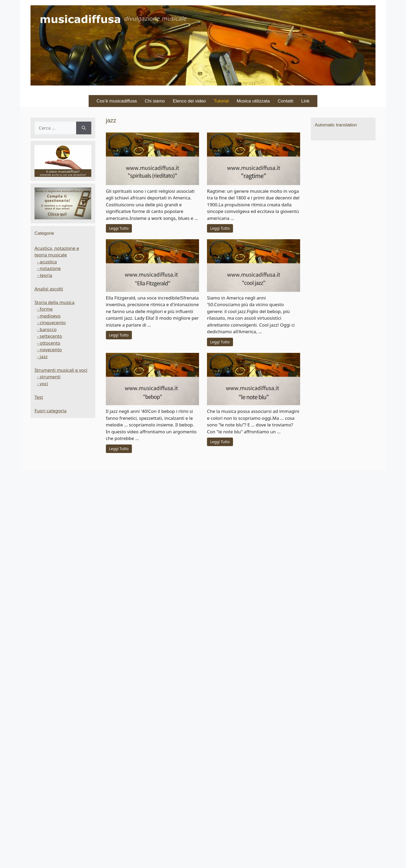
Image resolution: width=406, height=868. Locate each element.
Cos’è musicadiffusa (117, 101)
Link (305, 101)
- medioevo (49, 316)
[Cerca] (84, 128)
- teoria (45, 275)
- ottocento (49, 343)
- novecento (49, 350)
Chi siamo (155, 101)
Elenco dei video (189, 101)
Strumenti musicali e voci (61, 370)
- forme (45, 309)
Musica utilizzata (253, 101)
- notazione (49, 268)
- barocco (47, 329)
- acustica (47, 262)
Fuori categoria (51, 411)
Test (39, 397)
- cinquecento (51, 322)
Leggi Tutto (119, 228)
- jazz (42, 356)
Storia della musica (55, 302)
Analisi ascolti (49, 289)
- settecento (50, 336)
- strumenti (49, 377)
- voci (43, 384)
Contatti (286, 101)
